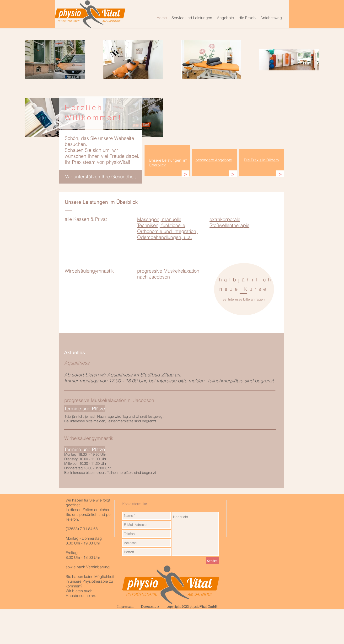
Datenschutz (150, 607)
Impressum (126, 607)
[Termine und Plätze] (85, 449)
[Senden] (212, 561)
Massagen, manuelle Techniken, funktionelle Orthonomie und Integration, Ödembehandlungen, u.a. (167, 228)
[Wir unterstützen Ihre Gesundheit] (100, 177)
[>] (185, 174)
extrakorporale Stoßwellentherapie (229, 222)
